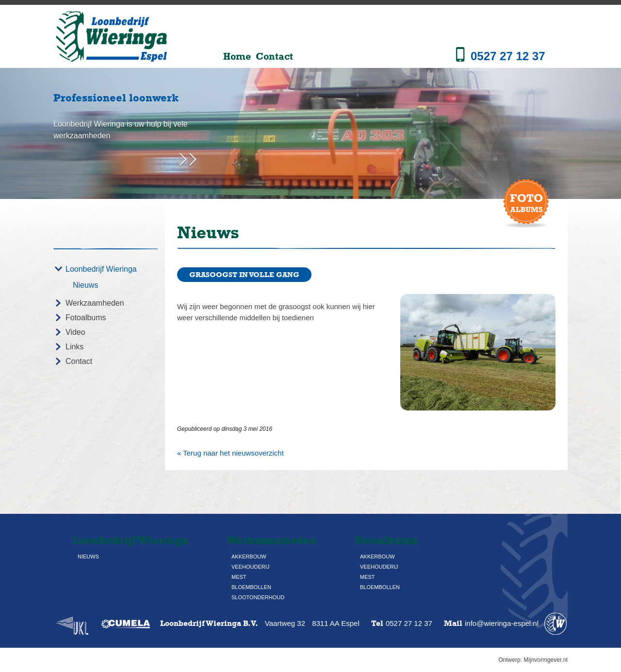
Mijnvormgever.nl (546, 660)
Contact (274, 57)
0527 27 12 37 (508, 56)
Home (237, 57)
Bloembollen (251, 587)
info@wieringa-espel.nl (502, 623)
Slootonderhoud (258, 597)
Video (75, 332)
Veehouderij (250, 567)
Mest (239, 577)
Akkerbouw (249, 557)
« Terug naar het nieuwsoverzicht (230, 453)
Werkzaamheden (95, 303)
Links (74, 347)
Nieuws (85, 285)
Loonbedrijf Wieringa (101, 269)
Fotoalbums (86, 318)
